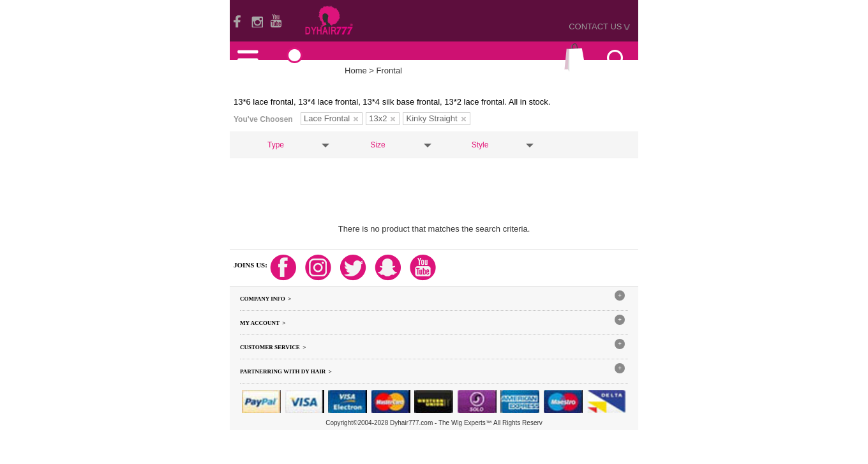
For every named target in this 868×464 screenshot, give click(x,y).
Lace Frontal (331, 118)
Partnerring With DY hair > (286, 371)
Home (356, 71)
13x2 (382, 118)
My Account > (263, 323)
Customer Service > (273, 347)
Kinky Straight (436, 118)
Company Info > (266, 299)
